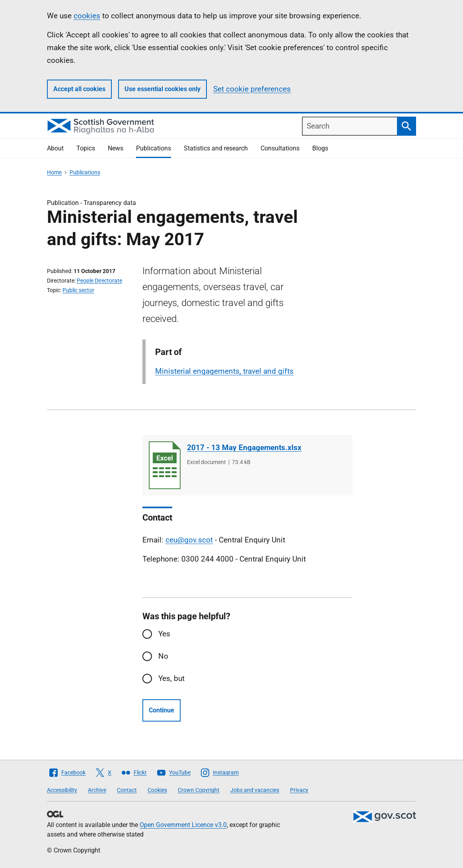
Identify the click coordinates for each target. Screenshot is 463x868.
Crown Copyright (199, 790)
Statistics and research (216, 148)
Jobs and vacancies (255, 790)
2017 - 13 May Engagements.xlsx (244, 448)
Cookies (157, 790)
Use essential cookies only (162, 89)
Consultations (280, 148)
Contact (127, 790)
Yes (164, 634)
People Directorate (99, 281)
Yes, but (171, 678)
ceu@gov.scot (189, 540)
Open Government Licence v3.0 (183, 825)
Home (54, 172)
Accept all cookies (79, 89)
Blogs (320, 148)
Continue (161, 710)
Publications (154, 148)
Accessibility (62, 790)
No (163, 656)
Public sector (78, 290)
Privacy (299, 790)
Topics (86, 148)
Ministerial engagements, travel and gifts (224, 371)
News (116, 148)
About (55, 148)
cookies (87, 16)
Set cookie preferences (252, 89)
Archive (97, 790)
